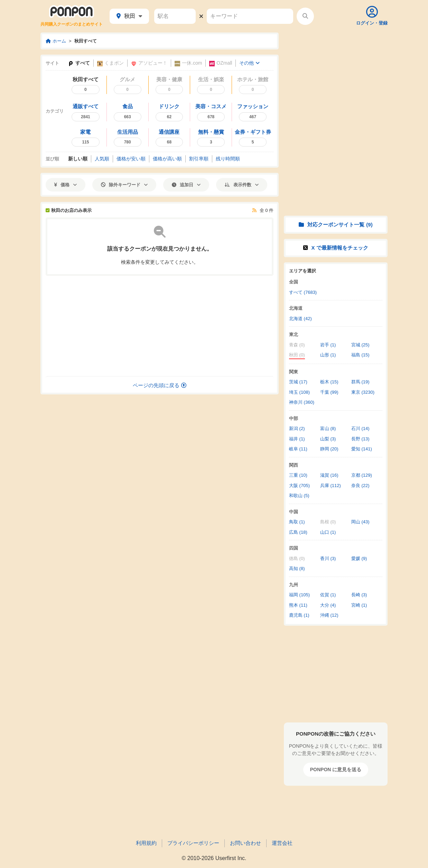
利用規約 (146, 843)
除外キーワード (124, 185)
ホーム (56, 41)
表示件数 (242, 185)
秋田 (129, 16)
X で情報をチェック (336, 248)
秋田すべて (86, 41)
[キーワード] (250, 16)
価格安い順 (131, 159)
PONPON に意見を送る (336, 769)
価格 (66, 185)
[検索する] (305, 16)
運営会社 (282, 843)
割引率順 (199, 159)
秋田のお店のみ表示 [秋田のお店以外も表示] (69, 210)
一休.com (188, 63)
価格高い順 (167, 159)
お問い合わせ (245, 843)
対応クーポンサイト (336, 225)
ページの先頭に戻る (160, 385)
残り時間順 (228, 159)
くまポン (110, 63)
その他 (249, 63)
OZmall (221, 63)
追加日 (186, 185)
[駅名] (175, 16)
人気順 (102, 159)
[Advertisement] (160, 326)
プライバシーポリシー (193, 843)
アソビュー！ (149, 63)
